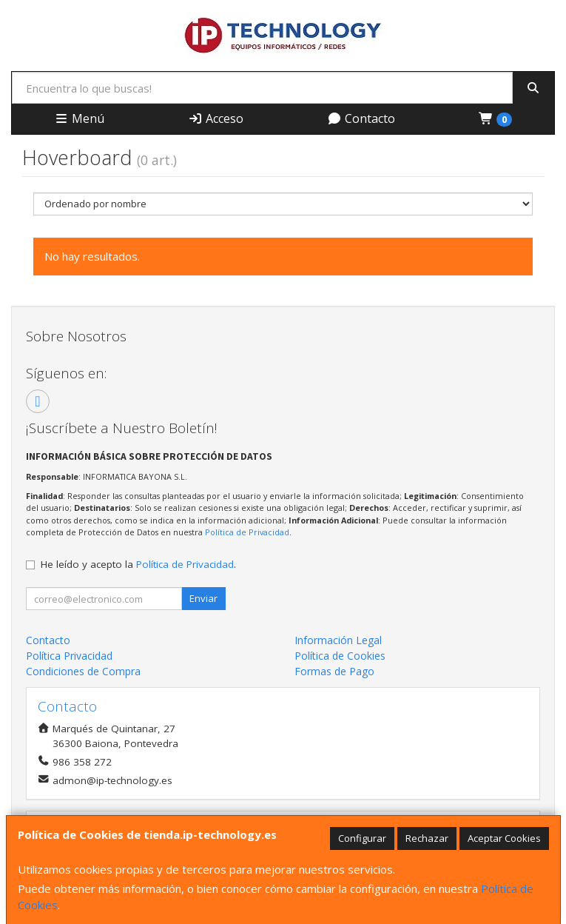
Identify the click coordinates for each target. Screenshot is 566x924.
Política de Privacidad (247, 532)
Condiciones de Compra (83, 671)
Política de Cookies (340, 656)
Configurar (362, 838)
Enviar (203, 598)
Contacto (361, 118)
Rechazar (427, 838)
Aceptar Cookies (504, 838)
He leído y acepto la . (138, 564)
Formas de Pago (334, 671)
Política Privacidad (69, 656)
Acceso (216, 118)
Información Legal (338, 640)
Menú (79, 118)
